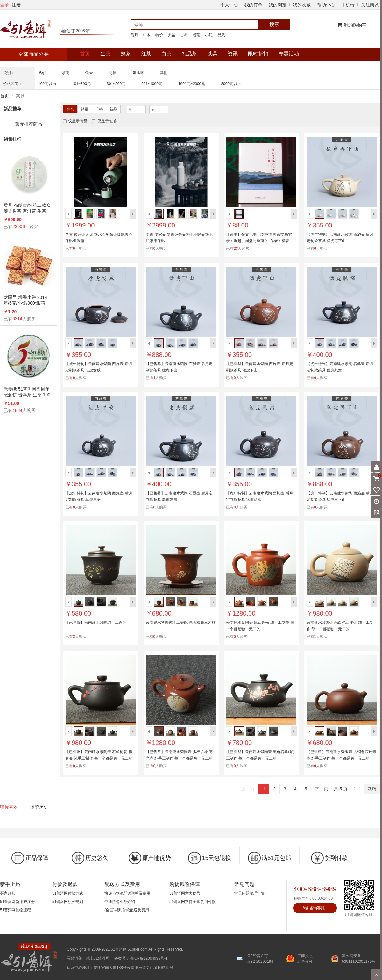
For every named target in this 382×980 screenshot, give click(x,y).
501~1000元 (152, 84)
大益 (172, 35)
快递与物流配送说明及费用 (127, 893)
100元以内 (47, 84)
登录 (4, 5)
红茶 (146, 54)
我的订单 (253, 5)
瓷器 (113, 73)
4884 (17, 410)
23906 (19, 227)
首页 (85, 54)
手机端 (348, 5)
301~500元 (116, 84)
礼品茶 (189, 54)
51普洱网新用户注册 (17, 902)
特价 (159, 35)
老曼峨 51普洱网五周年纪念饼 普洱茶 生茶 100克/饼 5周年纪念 (27, 392)
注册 (16, 5)
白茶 (166, 54)
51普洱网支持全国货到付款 (192, 902)
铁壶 (89, 73)
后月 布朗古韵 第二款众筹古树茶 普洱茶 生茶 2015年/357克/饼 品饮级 (27, 208)
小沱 (209, 35)
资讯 (233, 54)
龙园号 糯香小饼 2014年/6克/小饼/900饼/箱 (25, 300)
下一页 (322, 789)
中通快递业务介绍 (120, 902)
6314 (17, 319)
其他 (164, 73)
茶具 (212, 54)
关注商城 (370, 5)
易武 (221, 35)
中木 (147, 35)
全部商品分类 (33, 54)
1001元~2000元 (192, 84)
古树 (184, 35)
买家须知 (8, 893)
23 (236, 249)
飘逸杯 (138, 73)
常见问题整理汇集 (250, 893)
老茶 (196, 35)
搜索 (274, 24)
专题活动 (289, 54)
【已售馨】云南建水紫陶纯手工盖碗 (96, 623)
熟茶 (126, 54)
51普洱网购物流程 (15, 910)
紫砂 (42, 73)
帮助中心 (326, 5)
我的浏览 (278, 5)
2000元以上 (231, 84)
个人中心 (229, 5)
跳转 (372, 789)
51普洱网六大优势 (185, 893)
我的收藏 (302, 5)
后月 (134, 35)
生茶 (105, 54)
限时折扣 (258, 54)
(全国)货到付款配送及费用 (127, 910)
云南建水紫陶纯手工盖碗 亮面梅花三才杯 (181, 623)
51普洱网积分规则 (68, 902)
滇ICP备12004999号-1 (149, 958)
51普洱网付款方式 (68, 893)
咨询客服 (317, 908)
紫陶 (66, 73)
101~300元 (81, 84)
